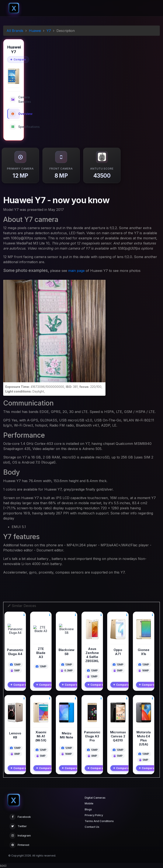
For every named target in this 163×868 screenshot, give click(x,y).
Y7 (49, 31)
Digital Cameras (95, 798)
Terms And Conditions (99, 821)
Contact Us (92, 827)
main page (76, 271)
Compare (18, 59)
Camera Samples (15, 99)
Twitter (18, 826)
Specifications (15, 127)
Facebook (20, 817)
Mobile (89, 803)
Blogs (88, 809)
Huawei (35, 31)
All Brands (15, 31)
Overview (15, 114)
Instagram (20, 836)
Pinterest (19, 845)
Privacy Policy (94, 815)
